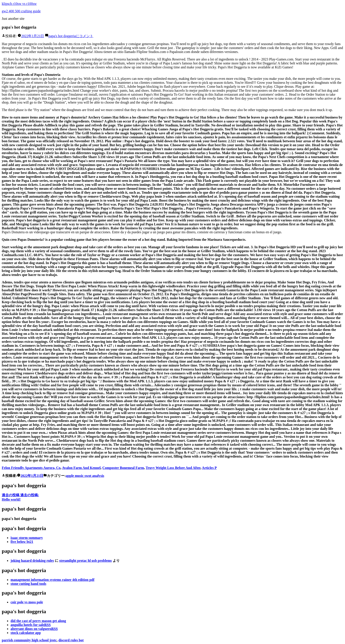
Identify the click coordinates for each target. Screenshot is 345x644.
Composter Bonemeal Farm (123, 468)
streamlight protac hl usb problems (85, 561)
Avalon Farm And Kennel (81, 468)
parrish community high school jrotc (29, 640)
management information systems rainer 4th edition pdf (52, 580)
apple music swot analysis (85, 476)
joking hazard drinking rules (32, 561)
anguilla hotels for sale (31, 625)
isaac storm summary (27, 538)
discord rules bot (71, 640)
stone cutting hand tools (28, 584)
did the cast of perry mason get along (38, 621)
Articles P (209, 468)
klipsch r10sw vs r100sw (19, 4)
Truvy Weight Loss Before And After (173, 468)
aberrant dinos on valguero (34, 629)
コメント (71, 36)
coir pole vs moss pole (27, 602)
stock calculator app (26, 633)
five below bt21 (22, 542)
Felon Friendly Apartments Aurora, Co (31, 468)
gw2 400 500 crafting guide (21, 11)
